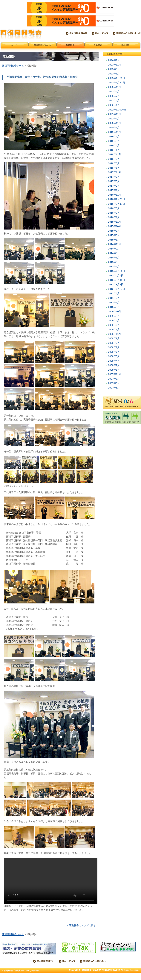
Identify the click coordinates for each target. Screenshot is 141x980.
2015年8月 (114, 231)
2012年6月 (114, 293)
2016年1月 (114, 217)
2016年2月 (114, 213)
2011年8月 (114, 298)
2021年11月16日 (117, 110)
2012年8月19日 (117, 280)
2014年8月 (114, 253)
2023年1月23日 (117, 78)
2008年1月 (114, 370)
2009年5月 (114, 320)
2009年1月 (114, 329)
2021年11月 (115, 114)
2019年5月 (114, 145)
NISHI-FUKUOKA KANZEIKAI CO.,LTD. (103, 970)
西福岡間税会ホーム (14, 47)
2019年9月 (114, 136)
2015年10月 (115, 226)
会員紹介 (127, 47)
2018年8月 (114, 159)
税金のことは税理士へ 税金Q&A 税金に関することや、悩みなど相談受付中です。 (122, 402)
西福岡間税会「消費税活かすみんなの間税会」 (21, 34)
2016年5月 (114, 208)
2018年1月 (114, 168)
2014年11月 (115, 244)
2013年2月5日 (116, 276)
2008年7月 (114, 347)
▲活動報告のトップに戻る (81, 925)
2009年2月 (114, 325)
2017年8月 (114, 177)
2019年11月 (115, 132)
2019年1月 (114, 150)
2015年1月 (114, 240)
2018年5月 (114, 163)
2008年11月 (115, 334)
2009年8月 (114, 316)
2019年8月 (114, 141)
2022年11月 (115, 87)
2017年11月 (115, 172)
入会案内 (98, 47)
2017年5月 (114, 181)
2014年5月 (114, 258)
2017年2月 (114, 186)
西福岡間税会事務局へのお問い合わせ (127, 33)
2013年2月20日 (117, 271)
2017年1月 (114, 190)
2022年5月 (114, 100)
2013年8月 (114, 262)
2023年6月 (114, 74)
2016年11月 (115, 195)
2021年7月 (114, 119)
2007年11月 (115, 374)
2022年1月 (114, 105)
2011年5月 (114, 303)
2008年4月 (114, 361)
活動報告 (71, 47)
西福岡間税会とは (43, 47)
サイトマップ (100, 33)
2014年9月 (114, 249)
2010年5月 (114, 307)
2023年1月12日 (117, 83)
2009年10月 (115, 312)
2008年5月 (114, 356)
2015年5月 (114, 235)
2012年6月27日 (117, 289)
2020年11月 (115, 123)
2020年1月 (114, 128)
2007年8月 (114, 379)
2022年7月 (114, 96)
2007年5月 (114, 388)
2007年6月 (114, 383)
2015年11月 (115, 222)
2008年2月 (114, 365)
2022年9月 (114, 92)
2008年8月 (114, 343)
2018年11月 (115, 154)
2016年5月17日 (117, 204)
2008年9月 (114, 338)
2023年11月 (115, 65)
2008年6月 (114, 352)
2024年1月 (114, 60)
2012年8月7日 (116, 284)
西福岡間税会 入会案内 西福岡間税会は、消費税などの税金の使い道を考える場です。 (122, 418)
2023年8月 (114, 69)
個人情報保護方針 (76, 33)
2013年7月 (114, 267)
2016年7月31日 (117, 199)
